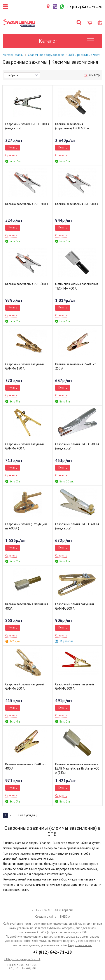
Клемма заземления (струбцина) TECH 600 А (72, 126)
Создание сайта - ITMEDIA (53, 917)
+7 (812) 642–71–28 (53, 952)
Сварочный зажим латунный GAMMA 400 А (25, 446)
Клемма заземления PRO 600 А (27, 284)
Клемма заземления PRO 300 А (27, 204)
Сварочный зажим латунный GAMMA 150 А (25, 366)
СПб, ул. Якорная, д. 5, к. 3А (22, 959)
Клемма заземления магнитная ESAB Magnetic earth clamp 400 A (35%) (77, 768)
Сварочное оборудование (46, 55)
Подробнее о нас (80, 945)
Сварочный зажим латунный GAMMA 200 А (25, 686)
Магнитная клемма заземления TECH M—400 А (77, 286)
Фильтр (94, 75)
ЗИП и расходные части (84, 55)
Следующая (28, 815)
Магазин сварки (13, 55)
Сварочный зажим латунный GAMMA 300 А (74, 686)
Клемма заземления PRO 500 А (77, 204)
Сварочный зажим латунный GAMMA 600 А (74, 606)
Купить (13, 147)
